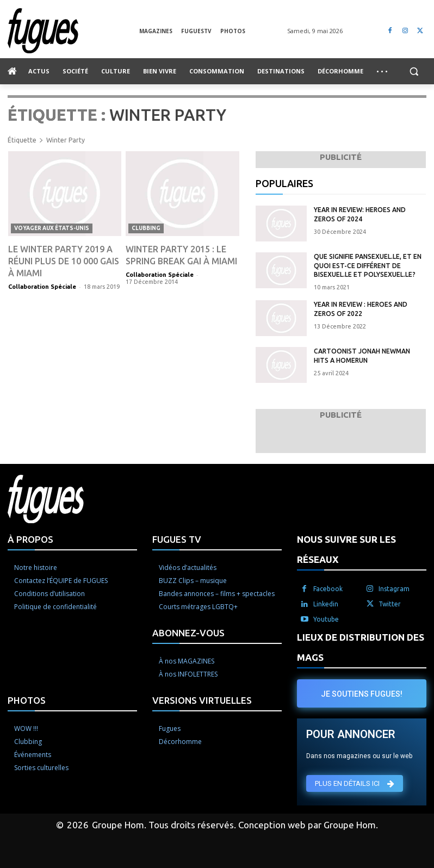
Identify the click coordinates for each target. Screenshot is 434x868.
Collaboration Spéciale (42, 287)
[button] (414, 72)
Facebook (328, 589)
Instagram (394, 589)
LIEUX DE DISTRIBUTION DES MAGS (361, 647)
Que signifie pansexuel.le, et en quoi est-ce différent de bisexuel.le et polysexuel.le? (368, 266)
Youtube (326, 619)
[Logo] (73, 31)
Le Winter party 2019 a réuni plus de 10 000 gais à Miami (64, 261)
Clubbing (146, 228)
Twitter (390, 604)
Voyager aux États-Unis (52, 228)
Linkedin (326, 604)
